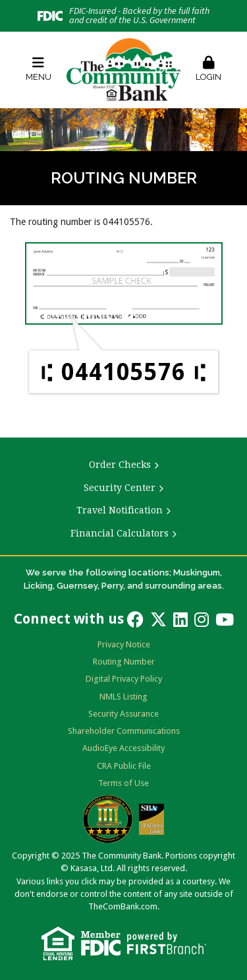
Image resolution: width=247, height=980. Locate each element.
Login (209, 69)
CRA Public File (124, 766)
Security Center (120, 488)
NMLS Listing (123, 697)
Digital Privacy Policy (124, 679)
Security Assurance (123, 714)
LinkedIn (180, 619)
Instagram (202, 619)
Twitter (158, 619)
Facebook (135, 619)
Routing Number (124, 662)
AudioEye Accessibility (123, 748)
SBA (151, 819)
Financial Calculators (120, 533)
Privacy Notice (124, 644)
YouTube (225, 619)
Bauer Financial (108, 819)
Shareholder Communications (124, 731)
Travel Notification (120, 510)
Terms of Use (123, 783)
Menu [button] (38, 69)
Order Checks (120, 465)
